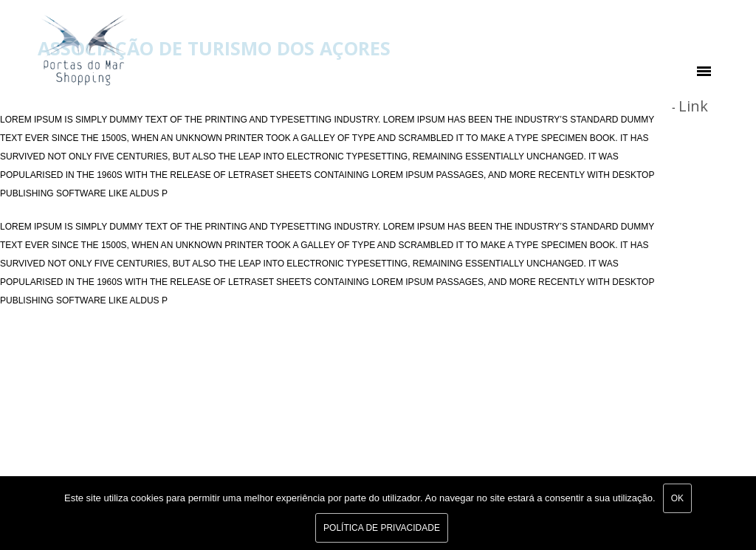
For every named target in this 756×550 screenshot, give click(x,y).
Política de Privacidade (382, 528)
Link (693, 106)
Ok (677, 498)
